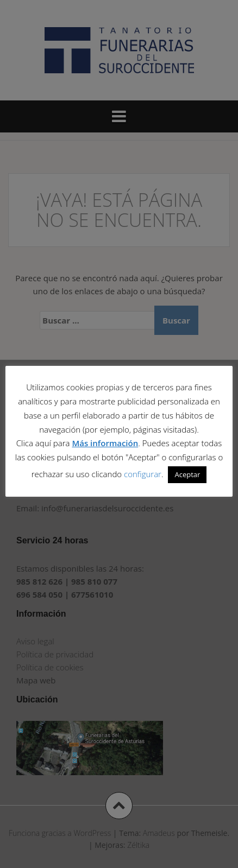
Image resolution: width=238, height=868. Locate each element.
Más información (105, 443)
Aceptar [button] (187, 474)
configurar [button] (143, 474)
